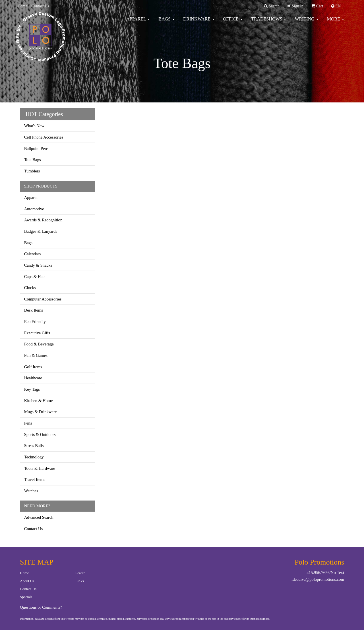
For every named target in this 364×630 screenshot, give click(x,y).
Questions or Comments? (41, 607)
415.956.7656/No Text (325, 573)
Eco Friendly (35, 322)
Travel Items (35, 479)
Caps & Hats (35, 277)
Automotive (34, 209)
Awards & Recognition (43, 220)
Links (80, 581)
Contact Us (40, 6)
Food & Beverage (39, 344)
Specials (26, 597)
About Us (27, 581)
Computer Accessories (43, 299)
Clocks (30, 288)
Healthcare (33, 378)
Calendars (33, 254)
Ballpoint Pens (36, 149)
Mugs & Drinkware (41, 412)
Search (80, 573)
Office (233, 23)
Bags (167, 23)
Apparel (138, 23)
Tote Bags (33, 160)
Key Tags (32, 389)
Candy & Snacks (38, 265)
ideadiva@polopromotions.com (318, 579)
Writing (306, 23)
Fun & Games (36, 355)
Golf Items (33, 367)
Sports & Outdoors (40, 435)
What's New (34, 126)
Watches (31, 491)
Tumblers (32, 171)
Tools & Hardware (40, 468)
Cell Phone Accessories (44, 137)
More (336, 23)
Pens (28, 423)
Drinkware (199, 23)
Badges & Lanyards (41, 231)
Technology (34, 457)
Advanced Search (39, 517)
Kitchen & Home (39, 401)
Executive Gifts (37, 333)
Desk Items (34, 310)
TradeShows (269, 23)
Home (22, 6)
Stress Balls (34, 446)
